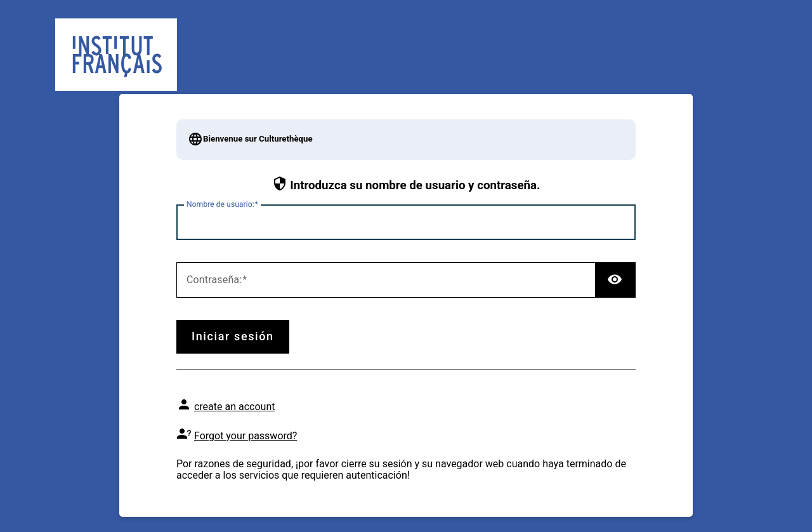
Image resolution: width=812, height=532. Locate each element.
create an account (235, 407)
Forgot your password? (246, 436)
